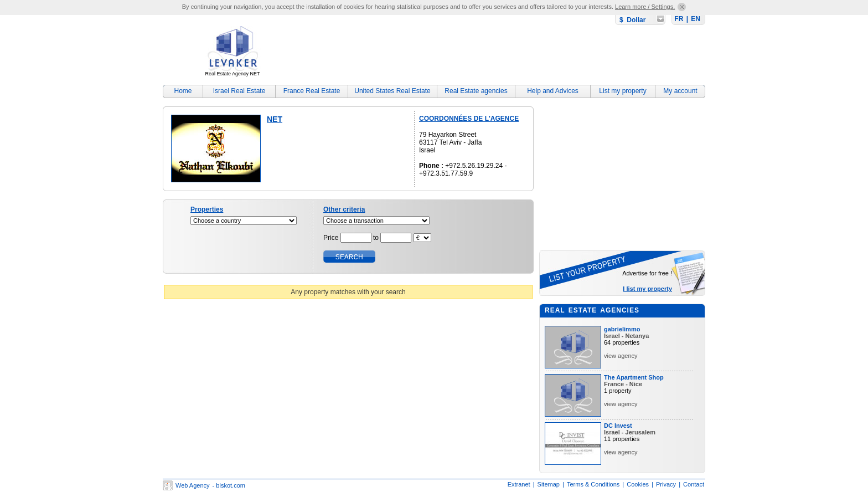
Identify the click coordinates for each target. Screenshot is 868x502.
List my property (622, 91)
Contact (694, 484)
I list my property (647, 289)
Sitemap (549, 484)
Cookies (638, 484)
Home (183, 91)
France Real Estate (312, 91)
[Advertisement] (504, 53)
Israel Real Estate (239, 91)
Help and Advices (553, 91)
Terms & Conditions (593, 484)
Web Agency (193, 485)
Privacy (666, 484)
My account (680, 91)
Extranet (519, 484)
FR (679, 19)
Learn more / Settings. (645, 7)
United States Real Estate (392, 91)
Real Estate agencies (476, 91)
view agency (621, 356)
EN (696, 19)
